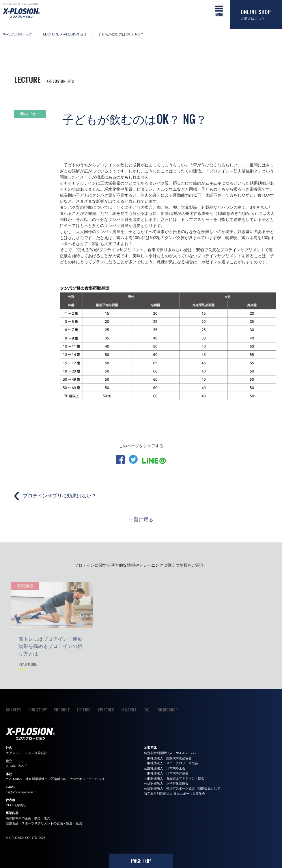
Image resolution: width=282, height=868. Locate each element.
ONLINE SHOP (167, 710)
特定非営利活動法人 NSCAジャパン (171, 753)
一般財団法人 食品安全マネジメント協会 (174, 778)
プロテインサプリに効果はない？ (60, 496)
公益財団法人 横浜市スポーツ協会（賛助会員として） (184, 788)
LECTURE (84, 710)
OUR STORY (38, 710)
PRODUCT (62, 710)
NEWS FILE (128, 710)
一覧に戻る (141, 519)
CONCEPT (14, 710)
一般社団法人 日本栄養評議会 (166, 773)
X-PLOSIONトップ (17, 34)
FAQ (146, 710)
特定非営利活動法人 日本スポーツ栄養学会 (175, 794)
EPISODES (106, 710)
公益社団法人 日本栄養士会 (165, 768)
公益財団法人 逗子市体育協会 (166, 784)
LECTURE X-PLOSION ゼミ (65, 34)
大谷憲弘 (20, 805)
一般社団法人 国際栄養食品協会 (168, 758)
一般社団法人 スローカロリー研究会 (171, 763)
